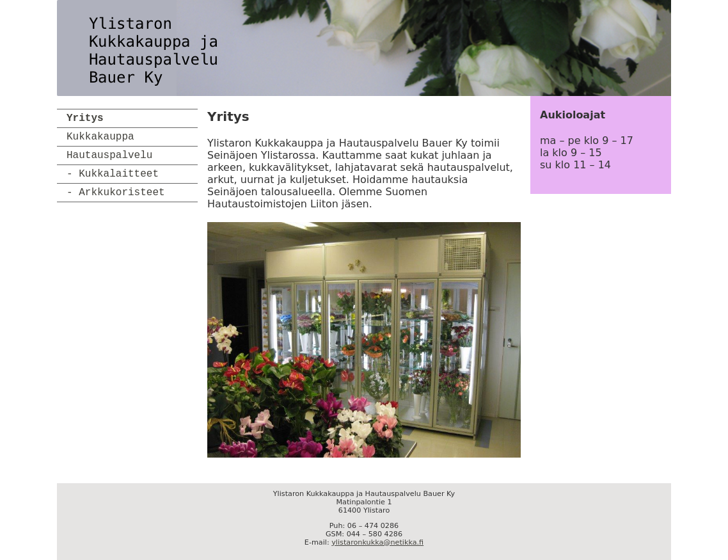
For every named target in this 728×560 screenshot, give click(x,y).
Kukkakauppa (100, 137)
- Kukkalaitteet (113, 174)
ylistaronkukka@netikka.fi (377, 542)
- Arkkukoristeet (116, 193)
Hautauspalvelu (109, 156)
